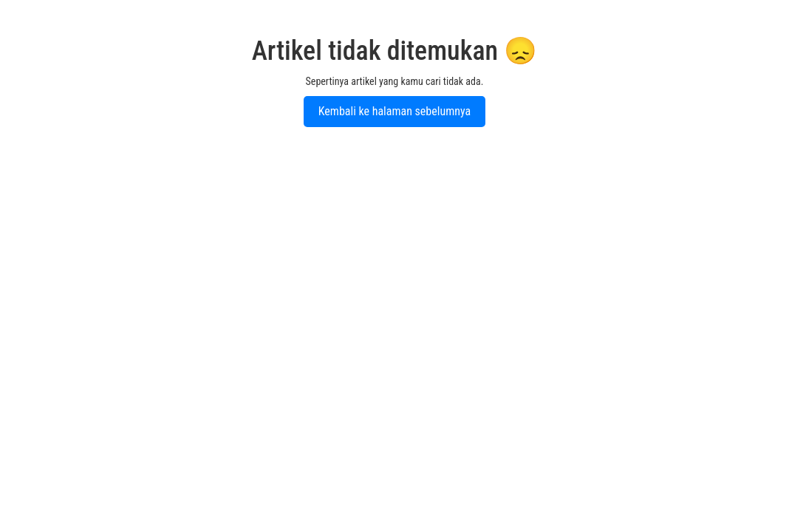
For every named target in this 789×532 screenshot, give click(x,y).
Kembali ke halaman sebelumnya (394, 111)
